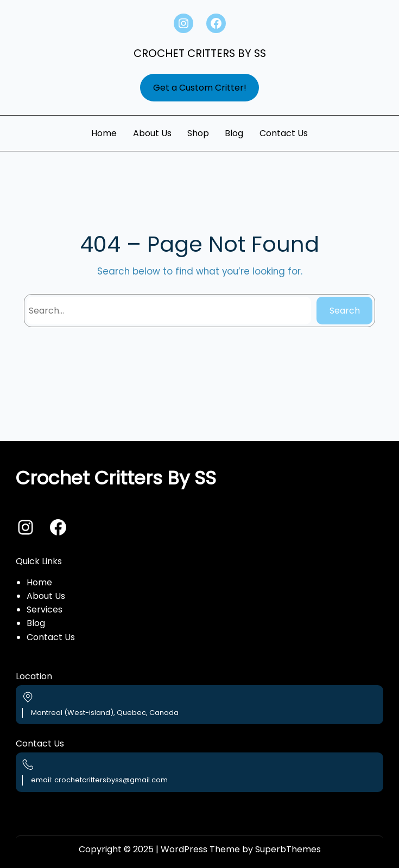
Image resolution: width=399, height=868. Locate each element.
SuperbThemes (288, 849)
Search (345, 311)
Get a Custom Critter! (200, 88)
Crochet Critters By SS (200, 53)
